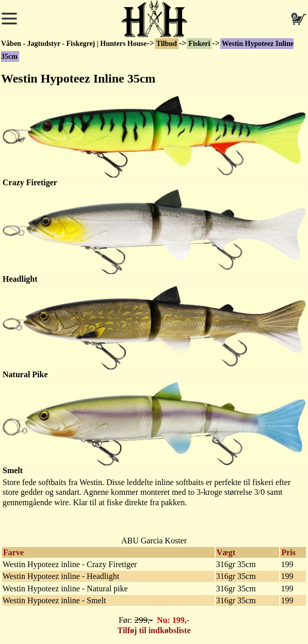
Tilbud (167, 44)
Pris (288, 552)
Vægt (226, 552)
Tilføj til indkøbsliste (154, 630)
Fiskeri (199, 44)
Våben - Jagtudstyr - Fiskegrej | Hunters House (74, 44)
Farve (13, 552)
